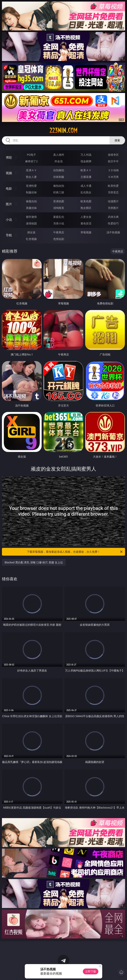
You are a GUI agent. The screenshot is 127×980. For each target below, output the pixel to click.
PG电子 (31, 155)
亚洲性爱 (31, 186)
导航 (9, 235)
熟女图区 (86, 208)
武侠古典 (113, 217)
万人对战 (86, 155)
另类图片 (113, 208)
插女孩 (31, 232)
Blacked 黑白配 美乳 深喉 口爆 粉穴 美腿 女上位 (34, 562)
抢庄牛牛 (113, 161)
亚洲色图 (59, 201)
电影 (9, 189)
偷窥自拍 (31, 201)
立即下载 (91, 971)
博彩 (9, 157)
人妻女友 (86, 217)
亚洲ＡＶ (31, 170)
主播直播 (86, 177)
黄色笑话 (86, 223)
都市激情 (31, 217)
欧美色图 (86, 201)
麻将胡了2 (31, 161)
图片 (9, 204)
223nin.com (63, 130)
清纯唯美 (59, 208)
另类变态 (113, 192)
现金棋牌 (86, 161)
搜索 (117, 140)
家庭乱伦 (59, 217)
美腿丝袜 (31, 208)
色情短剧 (59, 239)
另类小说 (59, 223)
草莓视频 (86, 232)
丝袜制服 (59, 177)
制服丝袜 (31, 192)
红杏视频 (31, 239)
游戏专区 (113, 155)
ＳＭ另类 (113, 177)
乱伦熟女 (86, 192)
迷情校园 (31, 223)
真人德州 (59, 155)
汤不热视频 (113, 232)
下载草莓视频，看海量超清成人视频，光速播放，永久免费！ (75, 552)
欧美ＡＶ (86, 170)
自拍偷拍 (59, 170)
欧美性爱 (113, 186)
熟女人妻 (31, 177)
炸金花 (59, 161)
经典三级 (59, 192)
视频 (9, 173)
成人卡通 (86, 186)
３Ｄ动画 (113, 170)
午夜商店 (59, 232)
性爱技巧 (113, 223)
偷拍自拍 (59, 186)
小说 (9, 220)
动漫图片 (113, 201)
